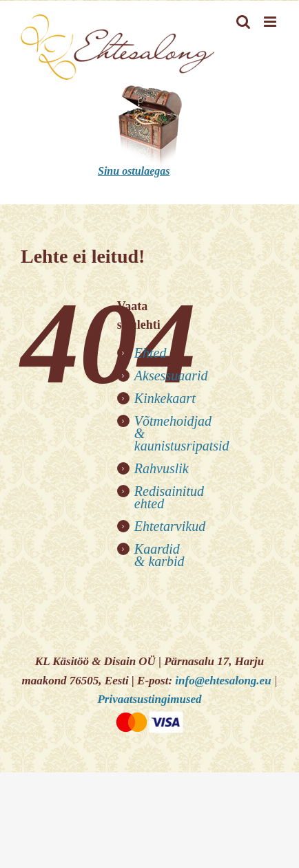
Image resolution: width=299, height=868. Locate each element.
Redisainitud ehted (169, 497)
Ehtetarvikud (170, 526)
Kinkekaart (165, 398)
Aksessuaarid (171, 376)
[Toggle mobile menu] (271, 22)
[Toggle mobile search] (243, 22)
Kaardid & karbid (159, 555)
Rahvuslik (162, 468)
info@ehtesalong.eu (223, 681)
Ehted (151, 353)
